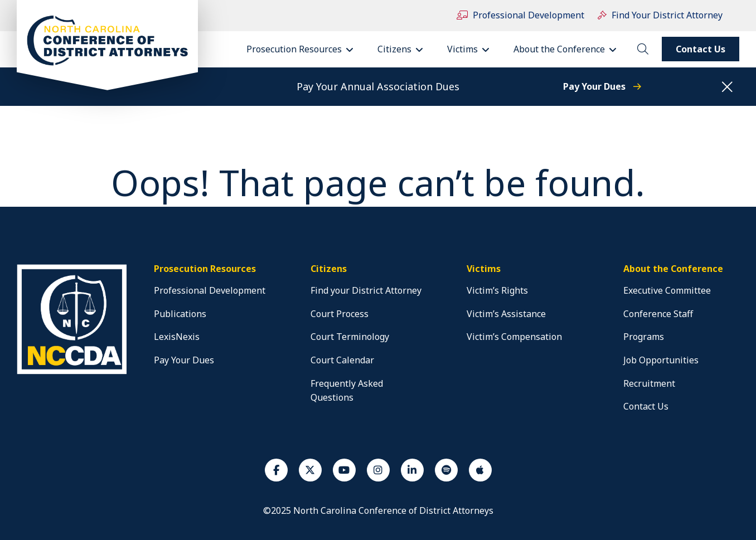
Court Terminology (350, 337)
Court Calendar (342, 360)
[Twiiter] (310, 470)
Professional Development (520, 15)
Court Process (340, 314)
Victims (472, 50)
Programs (644, 337)
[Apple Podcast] (480, 470)
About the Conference (569, 50)
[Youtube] (344, 470)
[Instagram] (378, 470)
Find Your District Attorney (660, 15)
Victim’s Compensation (514, 337)
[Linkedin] (412, 470)
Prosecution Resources (304, 50)
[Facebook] (276, 470)
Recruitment (649, 383)
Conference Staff (658, 314)
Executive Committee (667, 290)
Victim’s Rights (497, 290)
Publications (180, 314)
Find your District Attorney (366, 290)
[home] (74, 374)
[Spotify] (446, 470)
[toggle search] (643, 49)
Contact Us (701, 49)
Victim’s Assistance (506, 314)
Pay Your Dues (602, 86)
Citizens (404, 50)
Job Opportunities (661, 360)
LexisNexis (177, 337)
